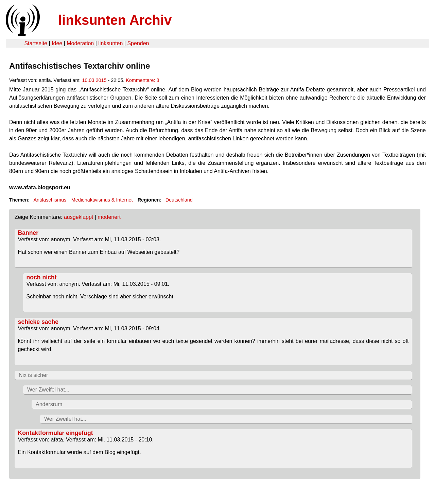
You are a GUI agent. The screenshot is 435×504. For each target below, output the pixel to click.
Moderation (80, 43)
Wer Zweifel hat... (48, 390)
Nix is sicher (33, 375)
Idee (57, 43)
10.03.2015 (94, 80)
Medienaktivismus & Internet (102, 200)
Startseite (36, 43)
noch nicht (42, 277)
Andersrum (49, 404)
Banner (28, 233)
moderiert (109, 217)
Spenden (138, 43)
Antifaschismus (50, 200)
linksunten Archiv (115, 20)
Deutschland (179, 200)
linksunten (110, 43)
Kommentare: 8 (142, 80)
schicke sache (38, 322)
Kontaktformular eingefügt (56, 433)
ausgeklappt (79, 217)
